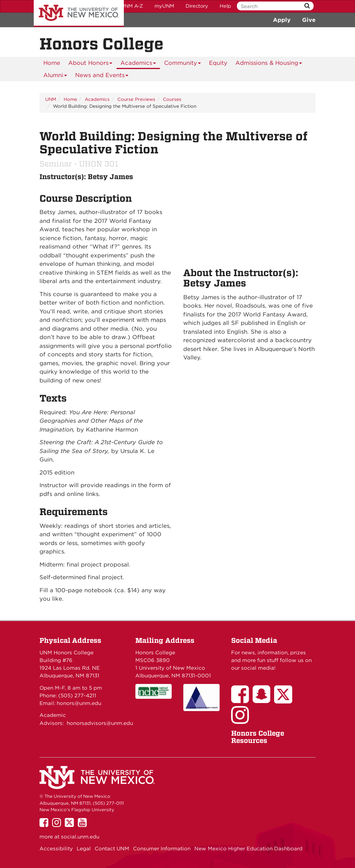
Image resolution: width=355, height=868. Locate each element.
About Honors (90, 64)
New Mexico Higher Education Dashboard (248, 848)
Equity (218, 63)
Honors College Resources (258, 737)
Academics (138, 64)
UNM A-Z (132, 6)
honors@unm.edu (79, 703)
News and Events (102, 77)
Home (52, 63)
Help (225, 6)
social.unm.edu (80, 837)
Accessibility (56, 848)
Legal (84, 848)
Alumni (55, 77)
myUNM (164, 6)
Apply (282, 20)
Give (309, 20)
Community (183, 64)
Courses (172, 99)
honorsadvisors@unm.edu (100, 723)
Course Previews (136, 99)
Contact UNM (112, 848)
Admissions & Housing (269, 64)
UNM (51, 99)
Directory (197, 6)
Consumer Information (162, 848)
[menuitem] (52, 63)
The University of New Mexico (79, 13)
